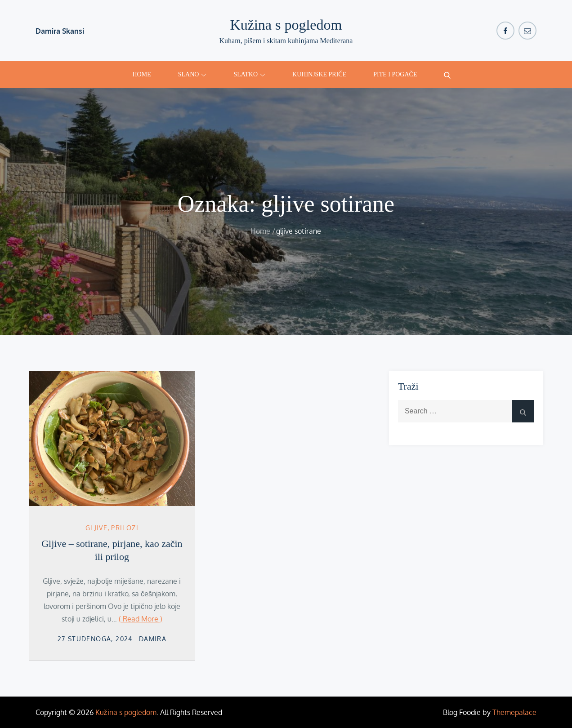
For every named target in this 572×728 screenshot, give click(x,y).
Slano (192, 74)
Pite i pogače (395, 74)
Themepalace (514, 712)
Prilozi (125, 528)
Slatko (249, 74)
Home (141, 74)
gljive (96, 528)
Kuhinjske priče (319, 74)
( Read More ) (141, 619)
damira (153, 639)
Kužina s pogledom (286, 25)
